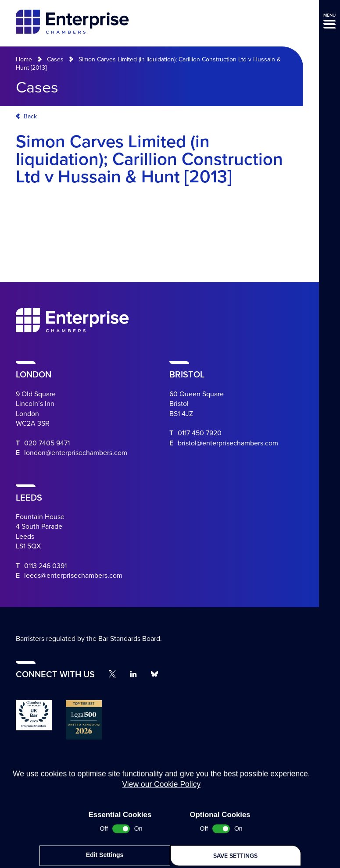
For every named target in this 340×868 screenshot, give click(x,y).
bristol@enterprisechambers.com (228, 443)
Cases (55, 59)
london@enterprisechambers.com (76, 453)
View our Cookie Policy (161, 828)
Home (24, 59)
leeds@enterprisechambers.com (73, 576)
